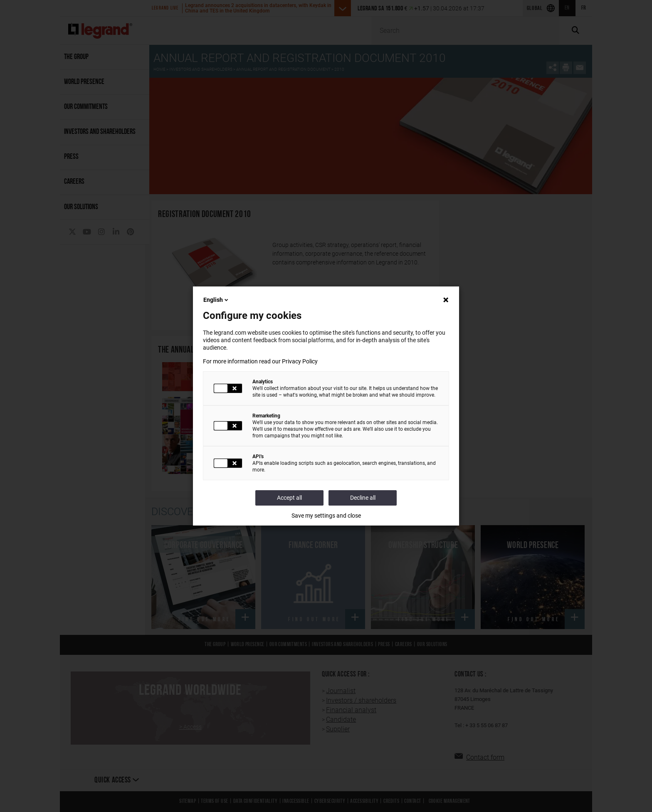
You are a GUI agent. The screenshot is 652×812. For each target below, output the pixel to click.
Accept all (289, 498)
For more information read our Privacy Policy (260, 361)
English (216, 300)
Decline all (363, 498)
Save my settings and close (326, 516)
